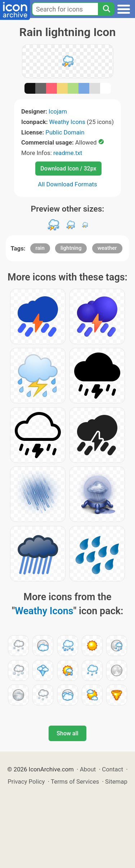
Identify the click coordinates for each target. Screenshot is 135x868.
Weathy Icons (67, 122)
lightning (71, 248)
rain (40, 248)
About (88, 769)
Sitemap (116, 781)
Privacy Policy (26, 781)
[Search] (106, 9)
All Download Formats (67, 184)
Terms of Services (75, 781)
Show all (67, 733)
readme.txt (68, 153)
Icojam (58, 111)
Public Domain (65, 132)
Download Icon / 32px (68, 169)
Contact (112, 769)
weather (107, 248)
